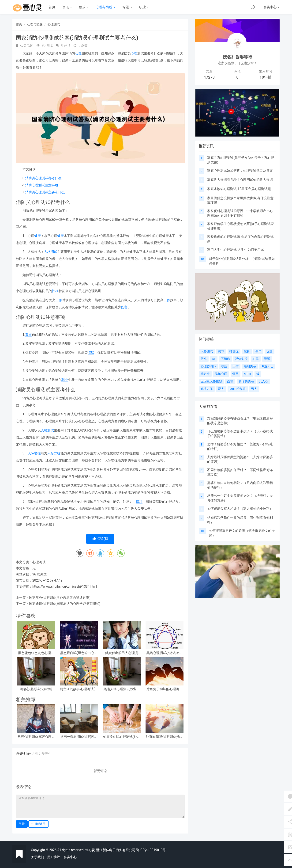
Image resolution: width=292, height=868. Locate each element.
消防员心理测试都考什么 (43, 178)
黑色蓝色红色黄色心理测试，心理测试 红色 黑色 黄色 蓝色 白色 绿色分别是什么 (36, 653)
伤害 (124, 307)
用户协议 (54, 857)
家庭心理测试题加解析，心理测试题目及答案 (240, 171)
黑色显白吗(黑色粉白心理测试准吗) (79, 653)
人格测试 (51, 252)
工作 (59, 300)
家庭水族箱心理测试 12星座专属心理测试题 (239, 189)
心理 (78, 53)
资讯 (67, 7)
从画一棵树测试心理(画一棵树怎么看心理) (79, 737)
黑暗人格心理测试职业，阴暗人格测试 (122, 689)
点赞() (100, 539)
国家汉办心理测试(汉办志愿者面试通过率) (60, 598)
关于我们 (37, 857)
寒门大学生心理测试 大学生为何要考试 (235, 250)
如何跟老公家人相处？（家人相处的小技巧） (240, 509)
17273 (209, 77)
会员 (271, 7)
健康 (37, 236)
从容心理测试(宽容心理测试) (36, 737)
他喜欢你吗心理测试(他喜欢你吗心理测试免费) (122, 737)
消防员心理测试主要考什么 (45, 192)
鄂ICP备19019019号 (151, 850)
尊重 (29, 335)
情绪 (91, 353)
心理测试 (54, 24)
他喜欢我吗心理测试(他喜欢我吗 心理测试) (164, 737)
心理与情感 (106, 7)
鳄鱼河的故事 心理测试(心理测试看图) (79, 689)
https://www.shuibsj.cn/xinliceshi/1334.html (65, 586)
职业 (144, 7)
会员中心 (70, 857)
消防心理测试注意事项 (42, 185)
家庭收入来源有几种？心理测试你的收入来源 (240, 180)
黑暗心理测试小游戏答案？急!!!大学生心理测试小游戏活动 (36, 689)
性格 (55, 291)
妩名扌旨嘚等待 (237, 57)
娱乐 (84, 7)
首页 (52, 7)
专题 (127, 7)
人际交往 (34, 453)
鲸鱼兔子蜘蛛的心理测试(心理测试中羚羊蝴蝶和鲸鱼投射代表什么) (164, 689)
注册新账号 (38, 824)
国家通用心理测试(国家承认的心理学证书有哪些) (65, 604)
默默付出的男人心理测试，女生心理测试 (122, 653)
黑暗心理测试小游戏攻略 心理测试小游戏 (165, 653)
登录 (22, 824)
